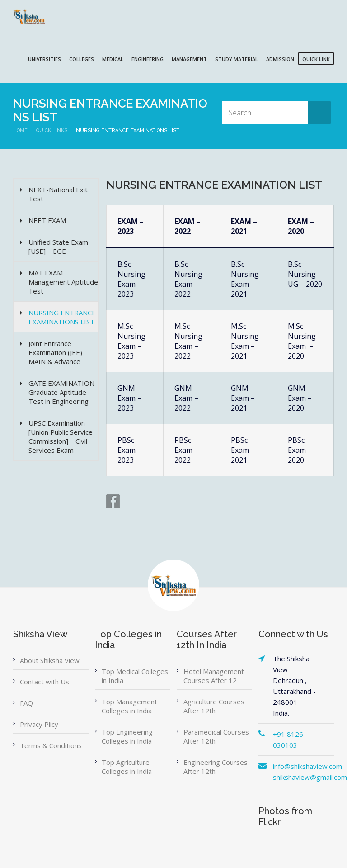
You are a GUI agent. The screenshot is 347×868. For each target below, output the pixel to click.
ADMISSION (280, 59)
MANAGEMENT (189, 59)
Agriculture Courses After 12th (214, 706)
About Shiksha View (50, 660)
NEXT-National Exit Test (58, 194)
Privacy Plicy (39, 724)
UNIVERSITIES (45, 59)
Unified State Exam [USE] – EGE (58, 247)
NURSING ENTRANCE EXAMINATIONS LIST (62, 317)
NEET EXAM (47, 220)
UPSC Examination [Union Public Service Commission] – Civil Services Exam (61, 436)
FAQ (26, 703)
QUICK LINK (316, 59)
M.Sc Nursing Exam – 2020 (302, 341)
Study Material (237, 59)
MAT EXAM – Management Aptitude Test (63, 282)
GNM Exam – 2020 (300, 398)
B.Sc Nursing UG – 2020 (305, 274)
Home (20, 130)
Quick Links (52, 130)
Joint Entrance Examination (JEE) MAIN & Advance (55, 352)
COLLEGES (82, 59)
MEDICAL (113, 59)
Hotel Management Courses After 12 (214, 676)
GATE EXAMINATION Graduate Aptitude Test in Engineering (61, 392)
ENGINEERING (148, 59)
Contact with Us (45, 682)
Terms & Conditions (51, 745)
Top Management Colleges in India (129, 706)
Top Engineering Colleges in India (127, 736)
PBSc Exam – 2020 (300, 450)
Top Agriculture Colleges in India (127, 767)
